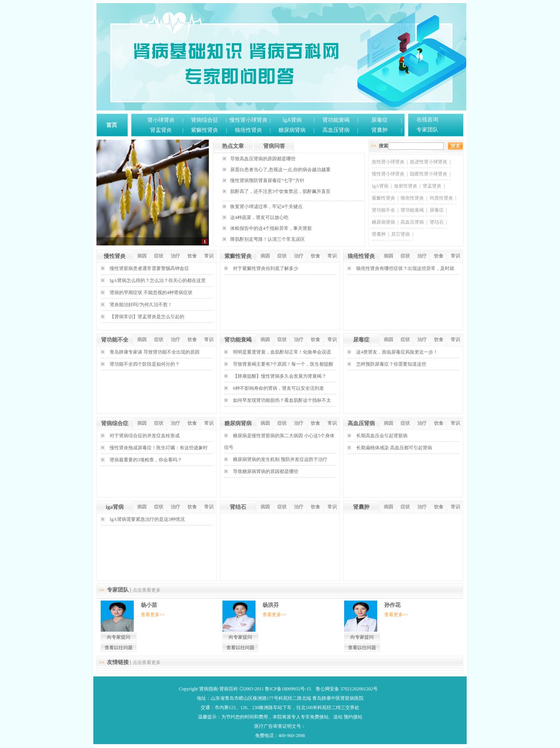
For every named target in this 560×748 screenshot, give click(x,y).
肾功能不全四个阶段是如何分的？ (145, 364)
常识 (209, 256)
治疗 (175, 256)
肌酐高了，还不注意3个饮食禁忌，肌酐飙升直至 (280, 191)
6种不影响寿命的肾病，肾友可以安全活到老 (278, 388)
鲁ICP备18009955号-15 (288, 689)
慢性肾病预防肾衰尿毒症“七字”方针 (267, 180)
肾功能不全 (383, 210)
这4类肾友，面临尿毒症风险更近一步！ (397, 352)
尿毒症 (380, 120)
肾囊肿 (380, 130)
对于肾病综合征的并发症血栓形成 (145, 436)
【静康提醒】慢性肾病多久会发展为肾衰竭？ (280, 376)
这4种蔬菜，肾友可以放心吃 (259, 217)
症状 (159, 256)
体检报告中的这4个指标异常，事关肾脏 (271, 228)
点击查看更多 (147, 590)
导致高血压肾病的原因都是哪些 (263, 159)
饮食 (192, 256)
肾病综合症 (115, 423)
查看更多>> (153, 615)
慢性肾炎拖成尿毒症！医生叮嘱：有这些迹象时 (159, 448)
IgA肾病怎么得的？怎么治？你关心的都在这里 (158, 280)
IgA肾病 (292, 120)
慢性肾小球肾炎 (248, 120)
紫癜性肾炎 (205, 130)
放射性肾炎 (406, 186)
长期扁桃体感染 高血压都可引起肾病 (394, 448)
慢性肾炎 (115, 256)
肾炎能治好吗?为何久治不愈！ (141, 305)
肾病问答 (274, 146)
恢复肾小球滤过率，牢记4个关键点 (266, 207)
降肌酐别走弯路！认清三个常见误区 (268, 239)
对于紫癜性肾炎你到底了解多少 (266, 268)
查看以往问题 (119, 648)
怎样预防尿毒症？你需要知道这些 (391, 364)
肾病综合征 (205, 120)
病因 (142, 256)
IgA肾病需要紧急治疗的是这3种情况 (147, 519)
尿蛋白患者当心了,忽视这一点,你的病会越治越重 (280, 170)
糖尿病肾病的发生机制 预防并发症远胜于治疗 (280, 459)
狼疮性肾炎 (248, 130)
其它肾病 (401, 234)
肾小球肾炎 (161, 120)
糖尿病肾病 (292, 130)
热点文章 (233, 146)
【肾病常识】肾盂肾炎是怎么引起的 (147, 317)
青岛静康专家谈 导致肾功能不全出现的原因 (155, 352)
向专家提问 (119, 637)
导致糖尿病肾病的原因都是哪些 (266, 471)
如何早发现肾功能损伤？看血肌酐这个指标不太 (282, 400)
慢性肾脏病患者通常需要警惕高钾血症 (149, 268)
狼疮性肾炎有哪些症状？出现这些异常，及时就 (405, 268)
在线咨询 (427, 120)
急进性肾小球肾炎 (429, 162)
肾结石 (437, 222)
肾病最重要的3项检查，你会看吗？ (146, 460)
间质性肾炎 (441, 198)
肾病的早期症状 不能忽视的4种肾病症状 (151, 293)
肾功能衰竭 (336, 120)
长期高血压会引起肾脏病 (382, 436)
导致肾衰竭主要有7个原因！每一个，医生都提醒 (283, 364)
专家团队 (427, 130)
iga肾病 (115, 507)
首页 (112, 125)
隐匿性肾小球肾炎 (429, 174)
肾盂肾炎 (161, 130)
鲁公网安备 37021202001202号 (347, 689)
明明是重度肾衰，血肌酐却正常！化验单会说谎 (282, 352)
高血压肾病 (336, 130)
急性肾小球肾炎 (388, 162)
